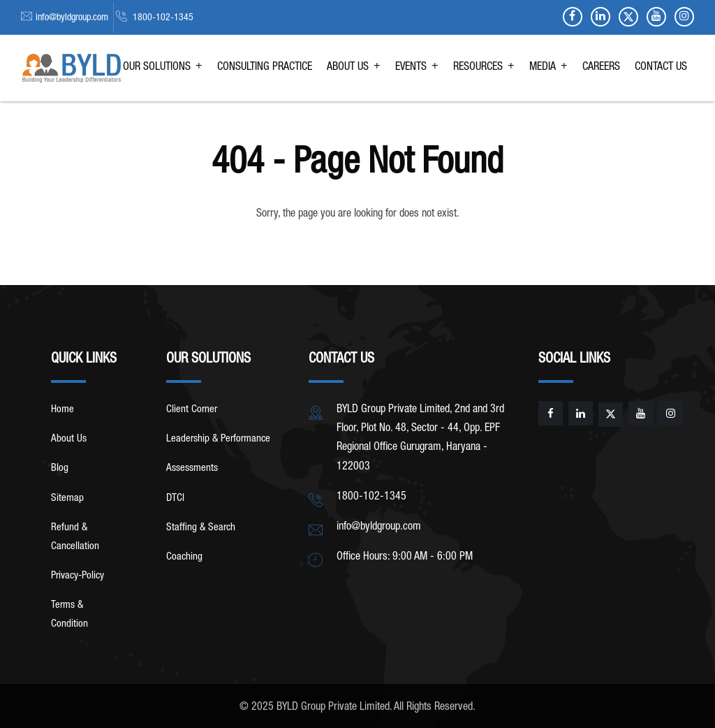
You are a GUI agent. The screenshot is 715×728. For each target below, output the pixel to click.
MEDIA (543, 68)
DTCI (175, 498)
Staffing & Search (201, 528)
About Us (69, 439)
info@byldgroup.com (72, 18)
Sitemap (67, 498)
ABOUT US (348, 68)
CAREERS (601, 68)
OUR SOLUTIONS (157, 68)
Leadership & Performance (218, 439)
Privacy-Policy (78, 576)
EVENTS (411, 68)
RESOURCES (478, 68)
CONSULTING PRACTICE (265, 68)
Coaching (184, 557)
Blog (60, 468)
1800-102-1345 (162, 18)
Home (62, 410)
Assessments (192, 468)
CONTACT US (661, 68)
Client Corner (192, 410)
